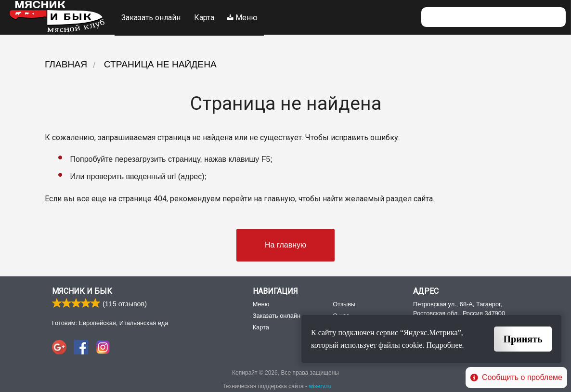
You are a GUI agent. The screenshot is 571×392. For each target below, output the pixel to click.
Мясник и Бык (82, 291)
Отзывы (344, 303)
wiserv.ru (320, 386)
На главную (285, 244)
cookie (412, 345)
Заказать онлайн (151, 17)
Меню (244, 17)
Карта (205, 17)
